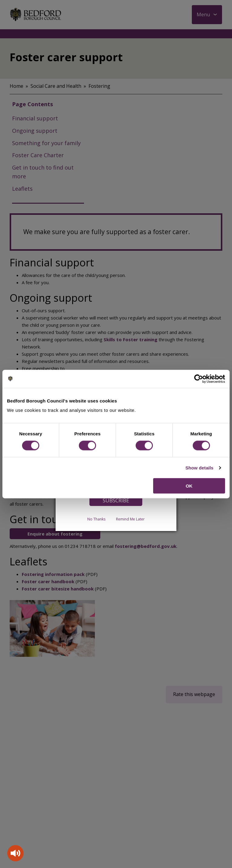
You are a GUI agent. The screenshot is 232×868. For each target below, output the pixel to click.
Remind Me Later (130, 519)
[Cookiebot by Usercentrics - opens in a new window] (199, 379)
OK (189, 486)
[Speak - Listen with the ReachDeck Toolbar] (15, 853)
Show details (200, 467)
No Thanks (96, 519)
